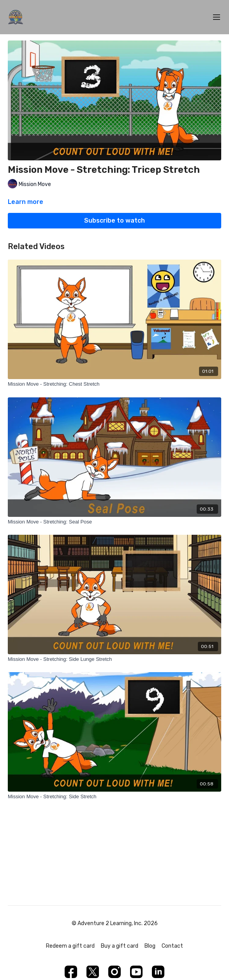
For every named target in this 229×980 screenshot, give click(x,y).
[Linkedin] (158, 972)
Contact (172, 946)
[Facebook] (71, 972)
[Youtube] (136, 972)
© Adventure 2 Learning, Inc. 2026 (115, 924)
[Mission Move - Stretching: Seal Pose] (114, 522)
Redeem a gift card (70, 946)
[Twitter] (93, 972)
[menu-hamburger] (217, 17)
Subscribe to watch (114, 220)
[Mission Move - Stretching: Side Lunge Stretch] (114, 659)
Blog (150, 946)
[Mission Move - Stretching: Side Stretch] (114, 797)
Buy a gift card (120, 946)
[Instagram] (114, 972)
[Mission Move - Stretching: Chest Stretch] (114, 384)
